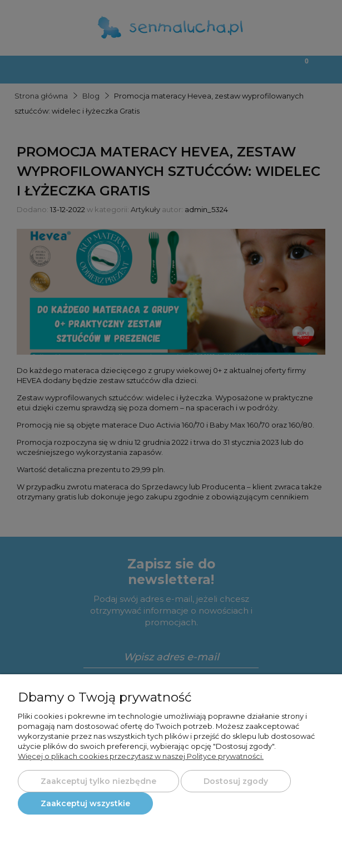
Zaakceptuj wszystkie (85, 803)
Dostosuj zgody (236, 781)
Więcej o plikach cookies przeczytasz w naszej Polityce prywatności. (141, 756)
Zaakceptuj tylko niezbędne (98, 781)
